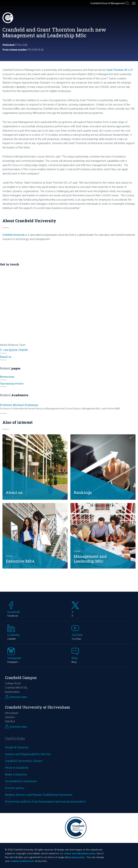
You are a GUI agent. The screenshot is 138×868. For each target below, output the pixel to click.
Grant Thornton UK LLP (120, 70)
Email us (6, 357)
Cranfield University (14, 235)
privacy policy (77, 857)
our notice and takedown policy (77, 854)
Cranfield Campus (21, 678)
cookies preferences (22, 861)
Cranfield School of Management (108, 3)
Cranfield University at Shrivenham (38, 707)
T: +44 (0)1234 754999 (14, 350)
